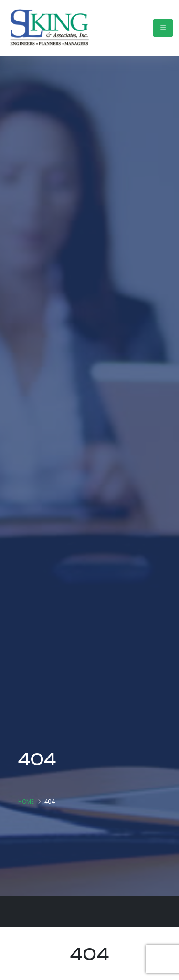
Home (26, 802)
